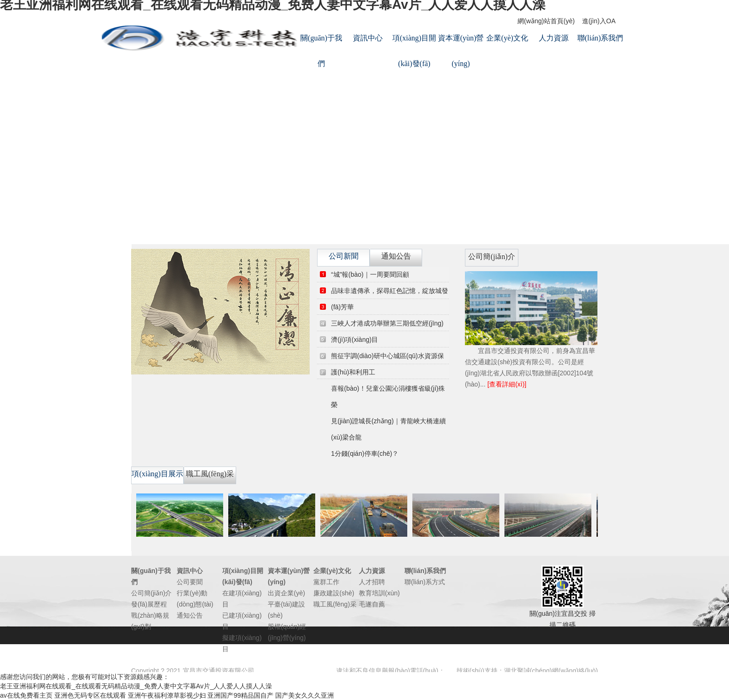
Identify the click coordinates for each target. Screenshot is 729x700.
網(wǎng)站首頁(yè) (546, 21)
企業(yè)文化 (507, 38)
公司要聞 (190, 582)
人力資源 (554, 38)
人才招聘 (372, 582)
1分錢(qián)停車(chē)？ (365, 453)
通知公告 (190, 615)
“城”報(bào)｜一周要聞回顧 (370, 274)
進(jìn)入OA (599, 21)
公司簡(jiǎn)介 (151, 593)
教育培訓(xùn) (379, 593)
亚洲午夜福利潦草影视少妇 (167, 695)
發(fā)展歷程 (149, 604)
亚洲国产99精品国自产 (240, 695)
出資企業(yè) (286, 593)
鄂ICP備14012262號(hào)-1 (296, 671)
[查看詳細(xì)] (507, 384)
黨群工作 (326, 582)
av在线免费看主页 (26, 695)
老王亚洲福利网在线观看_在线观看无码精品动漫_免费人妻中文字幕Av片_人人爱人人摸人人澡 (136, 686)
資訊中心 (368, 38)
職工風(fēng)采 (335, 604)
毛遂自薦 (372, 604)
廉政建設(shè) (334, 593)
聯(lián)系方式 (425, 582)
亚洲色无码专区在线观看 (90, 695)
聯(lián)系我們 (600, 38)
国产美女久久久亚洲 (305, 695)
